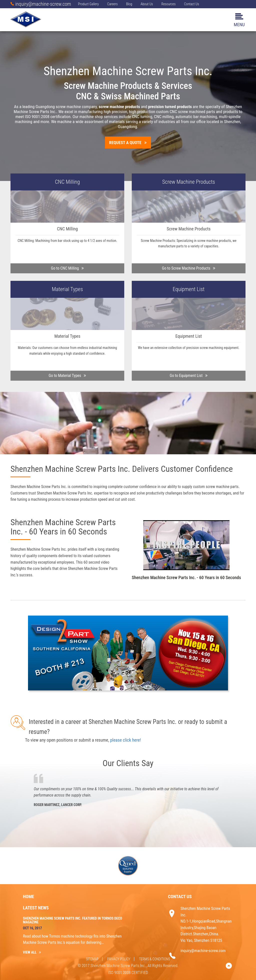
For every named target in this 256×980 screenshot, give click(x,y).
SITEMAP (92, 959)
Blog (129, 4)
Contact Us (191, 4)
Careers (112, 4)
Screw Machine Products (189, 182)
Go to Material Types (67, 376)
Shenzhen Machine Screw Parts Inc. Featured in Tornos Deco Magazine (73, 920)
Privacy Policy (119, 959)
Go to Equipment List (189, 376)
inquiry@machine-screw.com (41, 4)
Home (28, 897)
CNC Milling (67, 182)
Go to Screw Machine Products (189, 268)
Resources (168, 4)
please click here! (125, 740)
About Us (147, 4)
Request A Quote (128, 143)
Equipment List (189, 289)
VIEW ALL (32, 952)
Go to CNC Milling (67, 268)
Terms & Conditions (154, 959)
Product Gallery (88, 4)
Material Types (67, 289)
